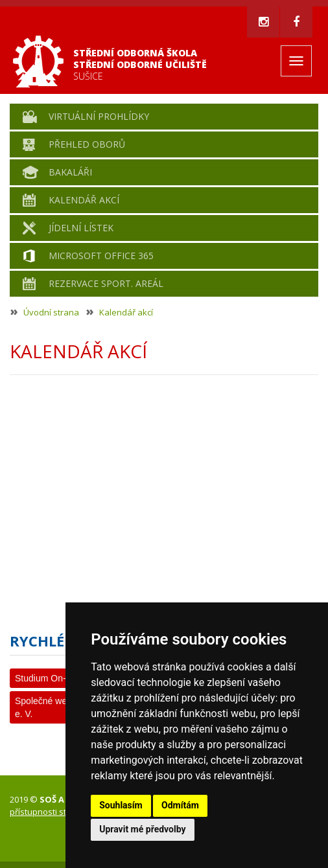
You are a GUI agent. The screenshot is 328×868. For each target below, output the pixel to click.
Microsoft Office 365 (101, 256)
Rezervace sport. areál (106, 283)
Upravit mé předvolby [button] (142, 829)
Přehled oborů (87, 144)
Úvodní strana (51, 312)
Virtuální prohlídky (99, 116)
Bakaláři (70, 172)
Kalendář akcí (84, 200)
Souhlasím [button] (121, 805)
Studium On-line (47, 678)
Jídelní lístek (81, 228)
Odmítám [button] (180, 805)
